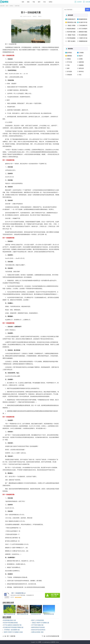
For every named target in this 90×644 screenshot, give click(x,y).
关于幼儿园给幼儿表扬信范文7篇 (12, 625)
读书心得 (81, 68)
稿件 (39, 2)
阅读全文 (35, 16)
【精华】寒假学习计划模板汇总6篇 (13, 632)
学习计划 (70, 62)
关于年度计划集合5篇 (37, 625)
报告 (28, 2)
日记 (80, 75)
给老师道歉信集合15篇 (9, 620)
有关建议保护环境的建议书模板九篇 (13, 627)
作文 (45, 2)
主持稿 (81, 59)
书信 (34, 2)
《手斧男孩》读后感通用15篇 (11, 630)
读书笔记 (70, 53)
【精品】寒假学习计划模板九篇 (40, 623)
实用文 (51, 2)
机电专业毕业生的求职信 (38, 630)
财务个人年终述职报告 (38, 620)
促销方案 (17, 6)
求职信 (69, 59)
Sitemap (57, 642)
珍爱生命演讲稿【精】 (38, 632)
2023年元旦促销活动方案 (53, 636)
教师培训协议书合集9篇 (38, 627)
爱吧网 (40, 642)
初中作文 (81, 71)
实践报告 (81, 65)
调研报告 (70, 56)
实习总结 (70, 71)
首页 (23, 2)
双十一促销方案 (11, 636)
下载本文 (40, 16)
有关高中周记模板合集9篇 (10, 623)
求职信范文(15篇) (72, 22)
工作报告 (81, 53)
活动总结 (70, 75)
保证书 (81, 56)
